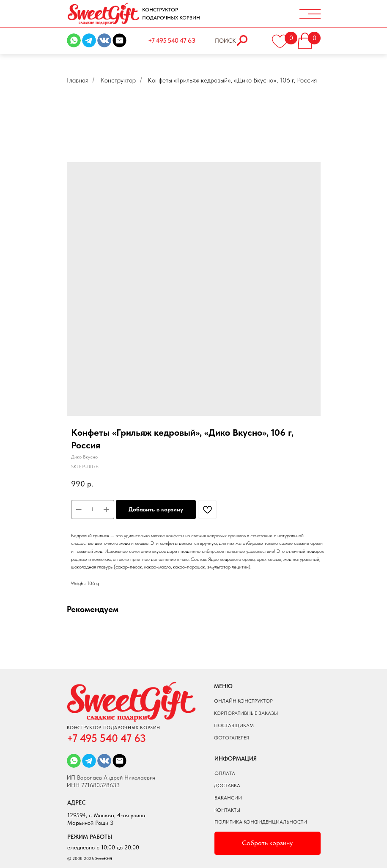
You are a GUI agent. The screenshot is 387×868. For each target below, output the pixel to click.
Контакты (227, 810)
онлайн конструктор (243, 701)
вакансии (228, 798)
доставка (227, 786)
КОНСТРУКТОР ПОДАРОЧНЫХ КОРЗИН (171, 14)
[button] (311, 38)
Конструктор (118, 80)
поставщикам (234, 725)
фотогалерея (232, 738)
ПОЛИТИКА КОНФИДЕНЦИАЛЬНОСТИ (261, 822)
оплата (225, 773)
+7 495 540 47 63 (172, 40)
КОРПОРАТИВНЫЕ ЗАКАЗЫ (246, 713)
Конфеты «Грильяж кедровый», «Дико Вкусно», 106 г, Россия (232, 80)
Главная (78, 80)
